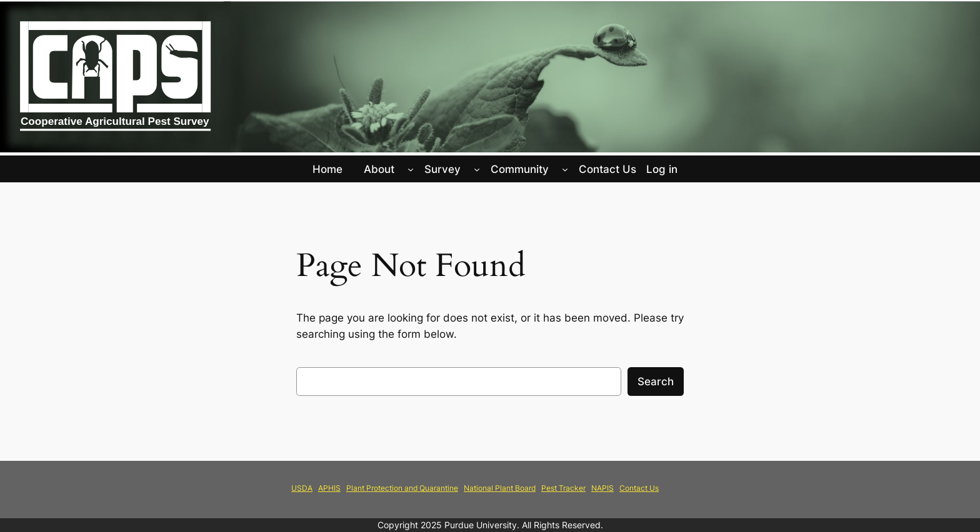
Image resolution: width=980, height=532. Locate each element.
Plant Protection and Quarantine (402, 488)
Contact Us (639, 488)
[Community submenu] (565, 169)
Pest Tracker (563, 488)
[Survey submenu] (477, 169)
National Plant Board (500, 488)
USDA (302, 488)
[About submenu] (411, 169)
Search (656, 382)
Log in (662, 169)
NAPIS (602, 488)
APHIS (329, 488)
